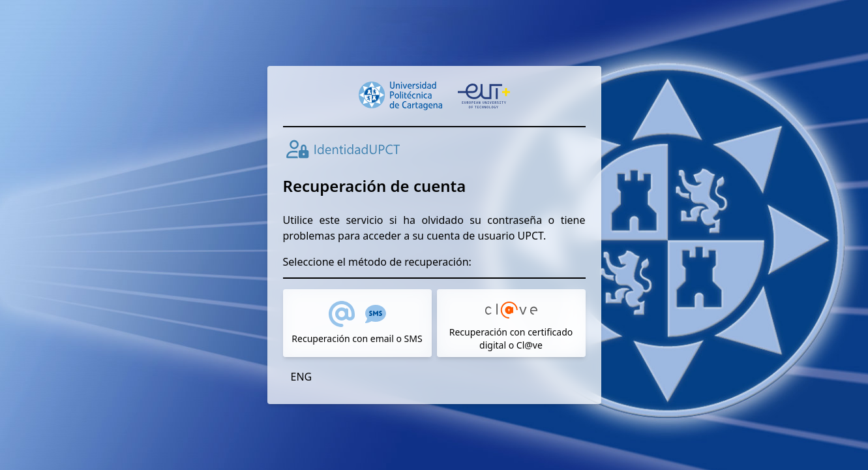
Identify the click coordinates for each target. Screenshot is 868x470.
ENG (302, 377)
